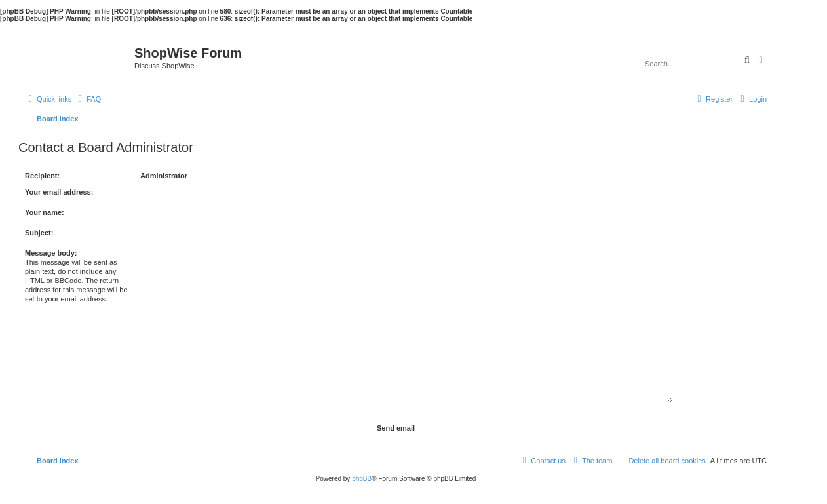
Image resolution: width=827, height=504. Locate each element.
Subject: (39, 233)
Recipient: (42, 176)
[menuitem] (88, 99)
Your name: (45, 212)
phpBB (362, 479)
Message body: (51, 253)
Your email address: (59, 192)
